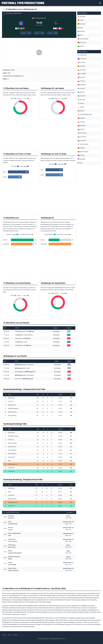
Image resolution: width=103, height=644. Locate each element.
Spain (81, 20)
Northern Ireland (85, 115)
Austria (81, 62)
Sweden (81, 148)
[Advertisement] (39, 53)
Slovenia (82, 141)
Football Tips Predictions (23, 3)
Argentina (82, 55)
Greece (81, 92)
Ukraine (81, 159)
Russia (81, 129)
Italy (80, 28)
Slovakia (82, 137)
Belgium (81, 66)
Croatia (81, 77)
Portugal (82, 43)
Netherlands (83, 39)
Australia (82, 59)
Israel (81, 103)
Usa (80, 163)
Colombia (82, 74)
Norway (81, 118)
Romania (82, 126)
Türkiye (81, 155)
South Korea (83, 144)
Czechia (81, 81)
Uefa (80, 35)
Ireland (81, 100)
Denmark (82, 85)
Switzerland (83, 152)
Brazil (81, 46)
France (81, 31)
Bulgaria (82, 70)
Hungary (82, 96)
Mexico (81, 111)
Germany (82, 24)
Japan (81, 107)
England (82, 17)
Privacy (5, 635)
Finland (81, 89)
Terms (10, 635)
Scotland (82, 133)
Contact (15, 635)
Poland (81, 122)
